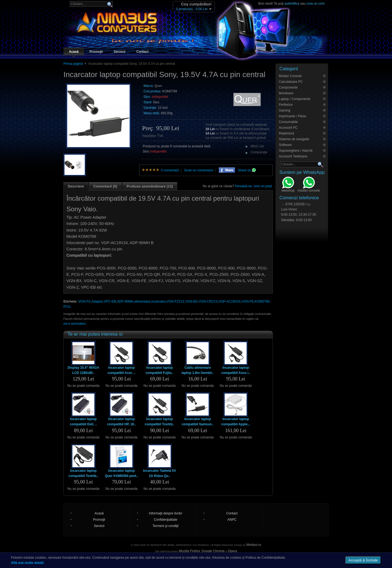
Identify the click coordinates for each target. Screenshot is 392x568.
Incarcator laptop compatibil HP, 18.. (122, 422)
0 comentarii (170, 170)
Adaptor (97, 301)
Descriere (76, 186)
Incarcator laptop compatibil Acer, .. (121, 370)
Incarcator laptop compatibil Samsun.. (198, 422)
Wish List (257, 146)
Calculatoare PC (291, 82)
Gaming (285, 110)
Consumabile (288, 122)
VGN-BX (192, 301)
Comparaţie (259, 152)
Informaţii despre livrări (166, 513)
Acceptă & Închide (363, 560)
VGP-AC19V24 (229, 301)
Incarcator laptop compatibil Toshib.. (159, 422)
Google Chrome (213, 551)
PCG (67, 307)
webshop (288, 185)
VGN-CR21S (208, 301)
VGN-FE (248, 301)
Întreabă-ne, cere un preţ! (254, 186)
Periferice (286, 105)
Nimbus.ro (254, 545)
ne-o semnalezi (74, 324)
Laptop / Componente (295, 99)
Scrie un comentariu (199, 170)
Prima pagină (73, 64)
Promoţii (96, 52)
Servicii (120, 52)
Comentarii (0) (105, 186)
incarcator (159, 301)
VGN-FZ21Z (175, 301)
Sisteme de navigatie (294, 139)
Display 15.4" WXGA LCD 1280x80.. (83, 370)
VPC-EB (110, 301)
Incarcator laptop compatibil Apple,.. (236, 422)
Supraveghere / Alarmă (296, 151)
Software (285, 145)
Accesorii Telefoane (293, 156)
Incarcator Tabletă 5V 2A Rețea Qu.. (160, 473)
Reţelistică (286, 133)
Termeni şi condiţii (166, 526)
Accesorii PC (288, 128)
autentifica (292, 4)
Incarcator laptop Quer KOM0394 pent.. (122, 473)
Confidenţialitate (165, 520)
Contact (143, 52)
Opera (232, 551)
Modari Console (290, 76)
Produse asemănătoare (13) (150, 186)
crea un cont (315, 4)
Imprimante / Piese (292, 116)
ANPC (232, 520)
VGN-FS (84, 301)
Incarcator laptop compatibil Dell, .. (84, 422)
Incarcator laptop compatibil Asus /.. (236, 370)
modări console (309, 185)
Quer (158, 86)
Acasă (74, 52)
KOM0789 (262, 301)
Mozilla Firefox (190, 551)
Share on (247, 170)
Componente (288, 87)
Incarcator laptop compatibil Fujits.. (160, 370)
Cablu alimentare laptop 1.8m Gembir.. (198, 370)
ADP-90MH (125, 301)
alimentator (143, 301)
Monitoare (286, 93)
